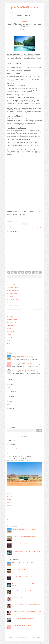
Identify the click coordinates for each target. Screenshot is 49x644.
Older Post (40, 228)
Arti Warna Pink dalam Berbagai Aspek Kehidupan (22, 363)
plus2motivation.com (25, 7)
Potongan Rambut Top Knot (18, 598)
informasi (24, 21)
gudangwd (9, 334)
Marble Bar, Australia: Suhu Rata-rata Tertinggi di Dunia (23, 356)
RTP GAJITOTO (10, 317)
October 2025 (10, 413)
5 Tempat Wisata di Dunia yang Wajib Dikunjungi (22, 544)
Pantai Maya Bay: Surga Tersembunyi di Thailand (25, 25)
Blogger (27, 436)
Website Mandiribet (11, 326)
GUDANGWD (10, 337)
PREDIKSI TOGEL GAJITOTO (13, 323)
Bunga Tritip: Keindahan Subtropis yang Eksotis (22, 591)
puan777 (9, 343)
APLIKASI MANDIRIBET (12, 296)
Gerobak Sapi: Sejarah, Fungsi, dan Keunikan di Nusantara (24, 619)
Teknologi (35, 13)
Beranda (8, 404)
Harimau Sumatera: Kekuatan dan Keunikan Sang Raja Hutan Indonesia (26, 612)
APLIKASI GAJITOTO (11, 285)
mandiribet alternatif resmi (12, 305)
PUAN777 (9, 340)
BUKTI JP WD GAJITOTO (12, 320)
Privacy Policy (28, 16)
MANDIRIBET (10, 308)
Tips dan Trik (26, 13)
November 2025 (10, 411)
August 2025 (9, 417)
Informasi (18, 13)
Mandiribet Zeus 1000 (11, 329)
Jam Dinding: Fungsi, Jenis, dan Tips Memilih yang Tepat (23, 370)
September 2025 (10, 415)
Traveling (19, 16)
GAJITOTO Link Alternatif (12, 288)
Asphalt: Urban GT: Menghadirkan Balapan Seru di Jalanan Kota (25, 536)
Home (11, 13)
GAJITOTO (9, 302)
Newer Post (10, 228)
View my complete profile (12, 449)
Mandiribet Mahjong (11, 331)
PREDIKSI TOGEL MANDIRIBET (14, 293)
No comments (29, 30)
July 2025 (9, 419)
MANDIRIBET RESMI (11, 314)
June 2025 (9, 421)
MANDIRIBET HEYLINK (12, 311)
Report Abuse (12, 440)
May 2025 (9, 423)
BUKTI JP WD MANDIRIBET (13, 290)
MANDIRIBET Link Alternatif (13, 299)
